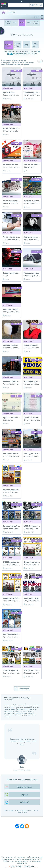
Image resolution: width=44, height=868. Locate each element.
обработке (7, 861)
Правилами (7, 859)
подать (10, 54)
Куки (25, 863)
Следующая (24, 689)
